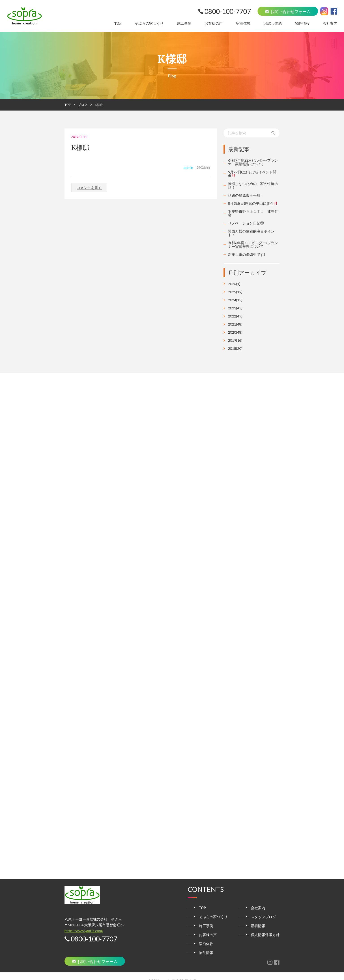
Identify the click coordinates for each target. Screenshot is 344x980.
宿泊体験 (243, 23)
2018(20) (235, 348)
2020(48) (235, 332)
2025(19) (235, 292)
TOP (118, 23)
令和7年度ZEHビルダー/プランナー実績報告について (253, 162)
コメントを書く (89, 188)
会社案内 (330, 23)
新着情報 (258, 917)
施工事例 (184, 23)
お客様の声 (214, 23)
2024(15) (235, 300)
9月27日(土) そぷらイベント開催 (252, 174)
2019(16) (235, 340)
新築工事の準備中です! (246, 254)
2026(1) (234, 284)
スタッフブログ (263, 908)
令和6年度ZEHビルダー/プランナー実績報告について (253, 244)
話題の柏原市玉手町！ (246, 195)
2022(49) (235, 316)
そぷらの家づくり (149, 23)
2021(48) (235, 324)
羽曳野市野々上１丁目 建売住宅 (253, 213)
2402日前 (203, 167)
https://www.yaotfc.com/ (84, 922)
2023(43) (235, 308)
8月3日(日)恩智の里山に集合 (253, 203)
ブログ (83, 105)
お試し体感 (273, 23)
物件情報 (302, 23)
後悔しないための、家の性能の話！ (253, 185)
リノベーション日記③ (246, 223)
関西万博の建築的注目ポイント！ (251, 233)
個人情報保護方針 (265, 926)
